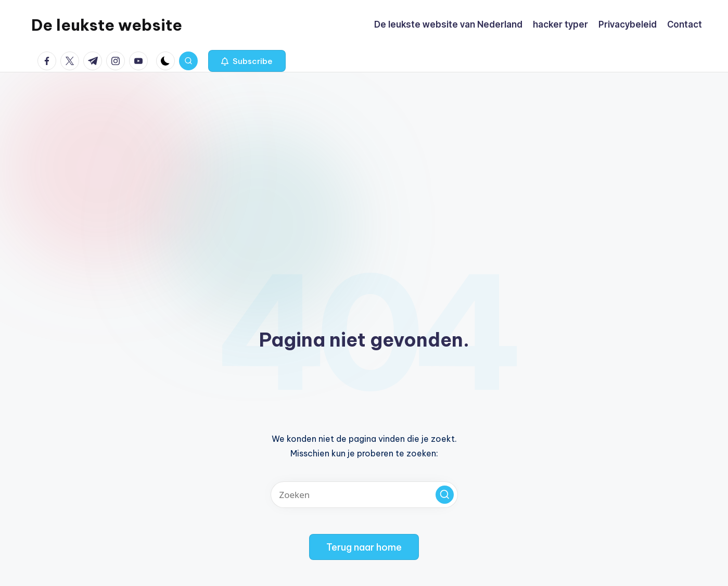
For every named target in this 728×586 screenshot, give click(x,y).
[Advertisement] (364, 150)
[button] (247, 61)
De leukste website (107, 25)
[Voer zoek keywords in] (364, 495)
